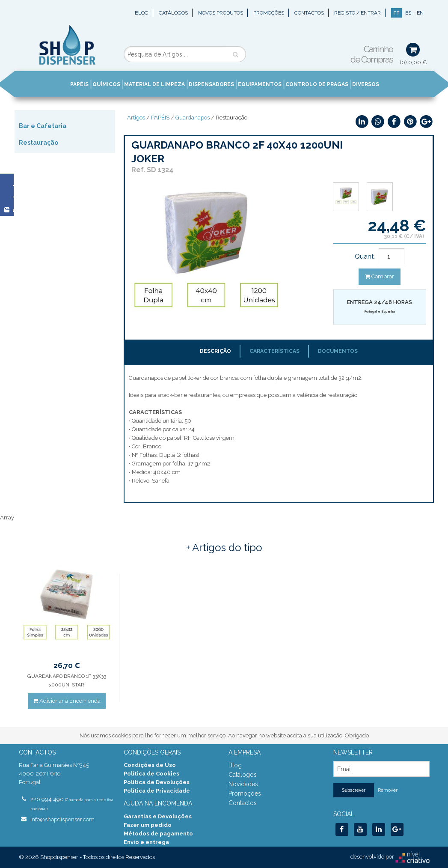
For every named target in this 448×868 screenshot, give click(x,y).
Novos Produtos (221, 13)
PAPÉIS (160, 118)
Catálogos (173, 13)
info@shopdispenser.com (62, 819)
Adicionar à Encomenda (67, 701)
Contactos (309, 13)
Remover (388, 790)
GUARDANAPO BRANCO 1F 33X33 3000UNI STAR (67, 680)
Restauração (39, 143)
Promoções (269, 13)
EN (420, 13)
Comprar (380, 276)
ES (408, 13)
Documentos (338, 351)
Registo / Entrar (358, 13)
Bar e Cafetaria (43, 126)
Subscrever (354, 790)
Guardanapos (193, 118)
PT (396, 13)
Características (274, 351)
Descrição (215, 351)
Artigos (136, 118)
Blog (142, 13)
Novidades (243, 784)
